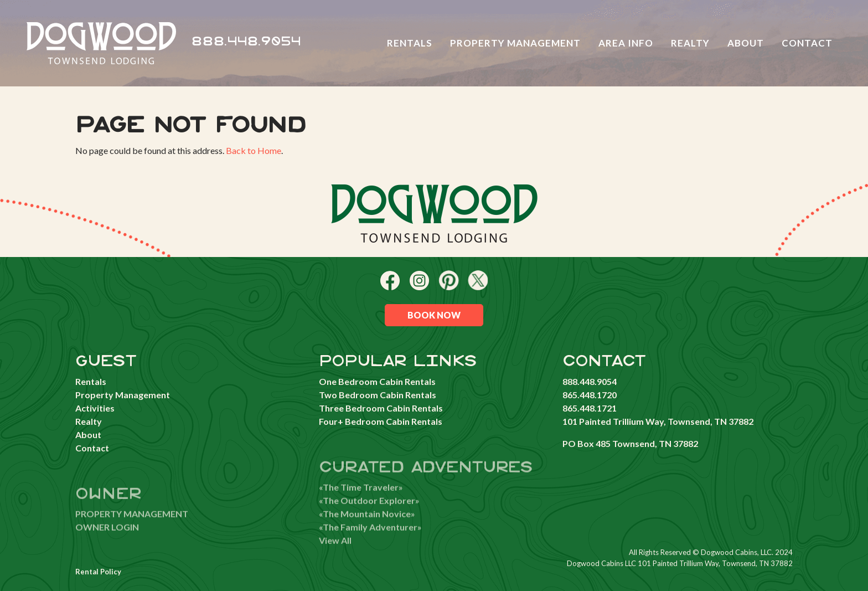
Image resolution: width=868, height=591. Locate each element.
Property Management (515, 43)
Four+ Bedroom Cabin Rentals (381, 421)
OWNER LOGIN (107, 540)
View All (335, 554)
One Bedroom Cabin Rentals (377, 381)
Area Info (626, 43)
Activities (95, 408)
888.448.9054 (246, 42)
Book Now (434, 315)
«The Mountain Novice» (367, 527)
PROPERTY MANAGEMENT (132, 527)
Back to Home (254, 150)
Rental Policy (98, 572)
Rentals (410, 43)
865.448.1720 (590, 395)
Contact (807, 43)
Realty (690, 43)
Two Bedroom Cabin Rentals (378, 395)
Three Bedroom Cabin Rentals (381, 408)
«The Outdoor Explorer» (369, 514)
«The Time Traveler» (361, 500)
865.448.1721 (590, 408)
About (746, 43)
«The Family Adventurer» (370, 540)
